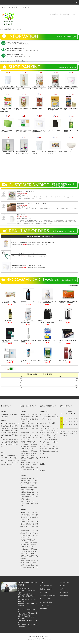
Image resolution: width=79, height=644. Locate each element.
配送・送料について (46, 589)
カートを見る (64, 592)
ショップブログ (45, 605)
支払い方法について (46, 586)
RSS (42, 609)
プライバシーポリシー (47, 599)
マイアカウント (64, 583)
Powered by (39, 639)
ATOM (46, 609)
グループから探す (25, 7)
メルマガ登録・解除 (46, 602)
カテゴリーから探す (13, 7)
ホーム (4, 7)
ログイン (63, 589)
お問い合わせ (64, 596)
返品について (44, 592)
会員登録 (63, 586)
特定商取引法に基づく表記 (48, 596)
